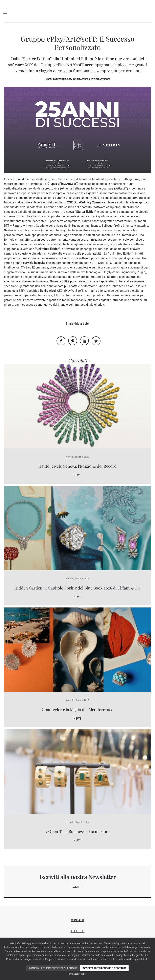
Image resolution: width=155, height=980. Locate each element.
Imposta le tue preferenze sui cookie (53, 968)
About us (78, 931)
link (146, 955)
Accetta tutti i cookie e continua (104, 968)
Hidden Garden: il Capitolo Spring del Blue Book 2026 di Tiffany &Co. (77, 588)
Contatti (77, 920)
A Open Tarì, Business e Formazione (77, 831)
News (77, 475)
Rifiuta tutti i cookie (77, 974)
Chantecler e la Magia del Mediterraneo (78, 709)
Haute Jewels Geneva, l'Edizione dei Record (77, 466)
